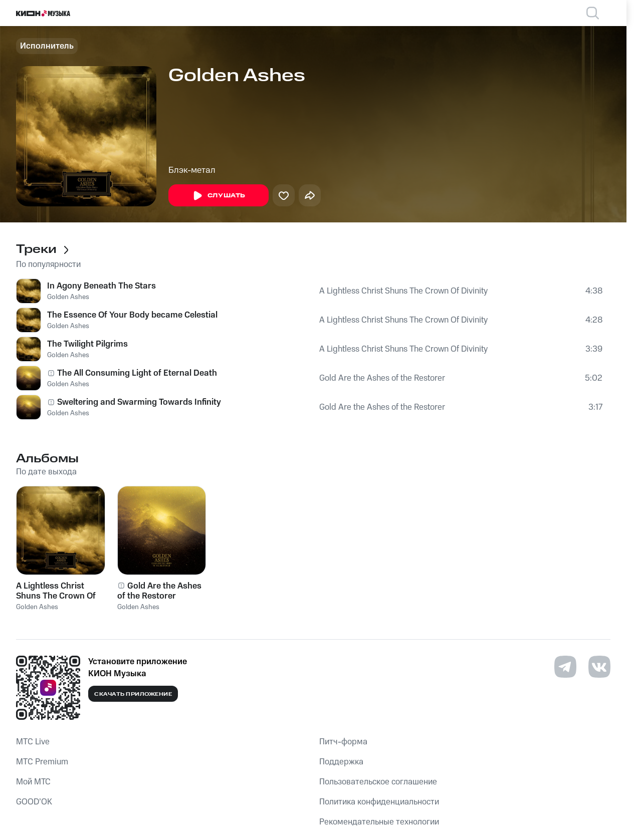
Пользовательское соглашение (378, 782)
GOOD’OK (34, 802)
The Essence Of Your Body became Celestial (132, 315)
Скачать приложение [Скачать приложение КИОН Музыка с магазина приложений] (133, 694)
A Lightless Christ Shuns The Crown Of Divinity (403, 291)
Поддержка (341, 762)
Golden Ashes (68, 297)
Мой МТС (33, 782)
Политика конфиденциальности (379, 802)
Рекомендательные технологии (379, 822)
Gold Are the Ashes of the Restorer (382, 378)
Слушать (219, 196)
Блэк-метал (192, 170)
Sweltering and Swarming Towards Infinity (139, 402)
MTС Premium (42, 762)
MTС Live (33, 742)
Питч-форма (343, 742)
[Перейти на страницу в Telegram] (565, 667)
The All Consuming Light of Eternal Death (137, 373)
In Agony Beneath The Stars (101, 286)
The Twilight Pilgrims (87, 344)
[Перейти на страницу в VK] (599, 667)
